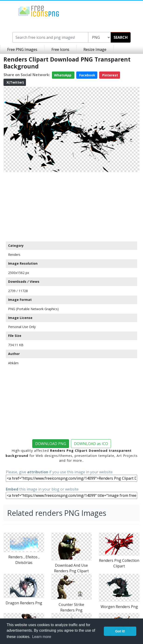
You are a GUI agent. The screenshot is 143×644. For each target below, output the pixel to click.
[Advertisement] (71, 207)
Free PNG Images (22, 49)
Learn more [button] (42, 637)
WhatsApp (63, 75)
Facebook (87, 75)
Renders (14, 255)
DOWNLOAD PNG (51, 444)
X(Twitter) (15, 82)
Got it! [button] (120, 631)
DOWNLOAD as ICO (91, 444)
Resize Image (95, 49)
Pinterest (110, 75)
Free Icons (60, 49)
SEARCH (121, 37)
